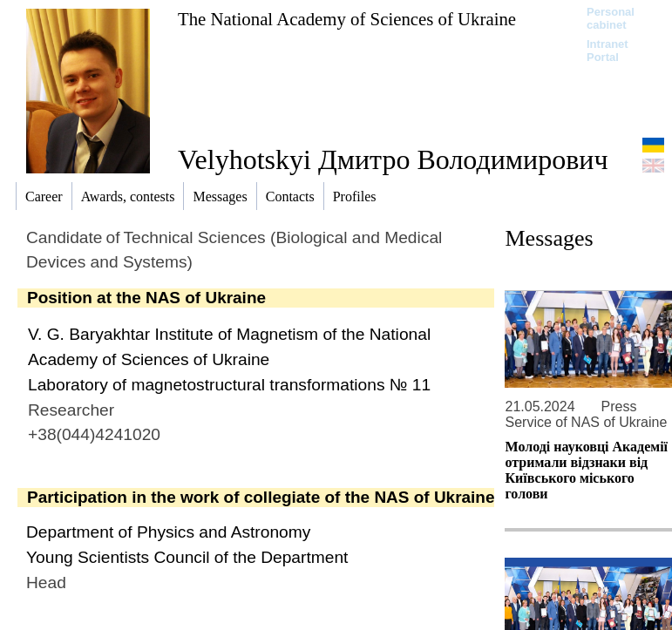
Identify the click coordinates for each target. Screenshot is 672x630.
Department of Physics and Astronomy (168, 532)
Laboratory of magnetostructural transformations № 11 (229, 385)
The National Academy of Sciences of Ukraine (347, 19)
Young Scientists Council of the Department (187, 557)
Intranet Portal (608, 51)
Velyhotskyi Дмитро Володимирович (393, 159)
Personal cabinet (611, 18)
